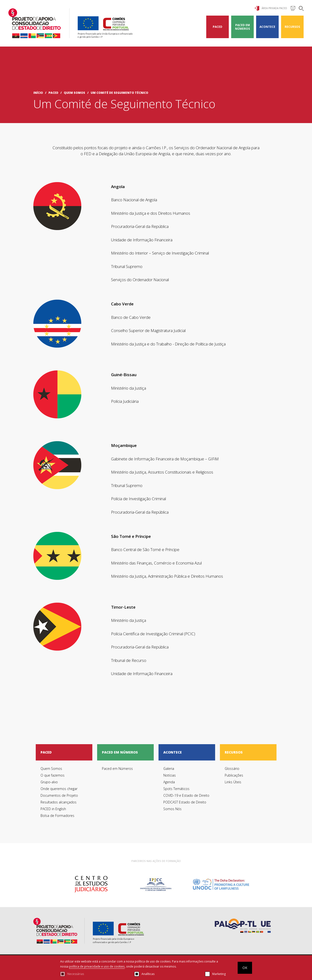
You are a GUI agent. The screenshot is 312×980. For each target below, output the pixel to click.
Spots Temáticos (176, 789)
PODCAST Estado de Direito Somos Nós (185, 805)
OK (245, 968)
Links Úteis (233, 782)
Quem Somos (74, 93)
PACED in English (53, 809)
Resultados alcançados (59, 802)
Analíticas (148, 974)
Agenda (169, 782)
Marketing (219, 974)
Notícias (170, 775)
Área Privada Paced (271, 8)
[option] (91, 884)
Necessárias (76, 974)
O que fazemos (53, 775)
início (38, 93)
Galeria (169, 769)
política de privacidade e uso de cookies (97, 967)
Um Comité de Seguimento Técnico (119, 93)
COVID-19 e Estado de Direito (186, 795)
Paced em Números (242, 27)
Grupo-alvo (49, 782)
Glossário (232, 769)
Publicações (234, 775)
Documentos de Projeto (59, 795)
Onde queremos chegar (59, 789)
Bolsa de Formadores (57, 816)
